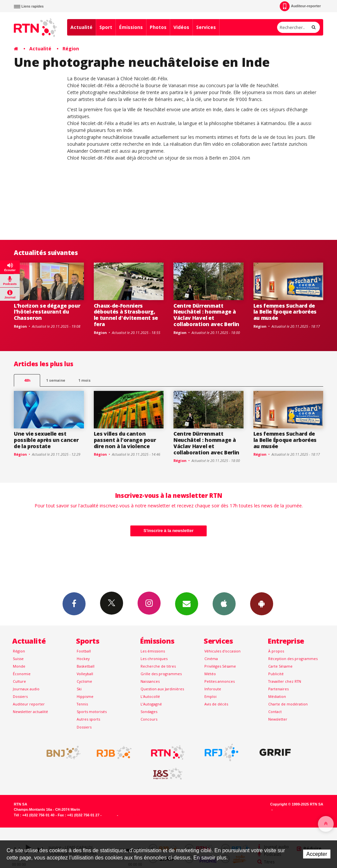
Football (84, 651)
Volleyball (85, 674)
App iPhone (224, 603)
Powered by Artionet (253, 809)
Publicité (276, 674)
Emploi (210, 696)
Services (206, 27)
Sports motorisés (92, 712)
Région (71, 49)
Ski (79, 689)
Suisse (18, 659)
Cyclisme (84, 681)
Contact (275, 712)
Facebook (74, 603)
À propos (276, 651)
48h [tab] (27, 380)
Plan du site (129, 815)
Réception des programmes (293, 659)
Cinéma (211, 659)
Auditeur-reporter (300, 6)
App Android (262, 603)
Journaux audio (26, 689)
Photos (158, 27)
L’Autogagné (151, 704)
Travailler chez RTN (285, 681)
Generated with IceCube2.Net (298, 809)
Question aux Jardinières (162, 689)
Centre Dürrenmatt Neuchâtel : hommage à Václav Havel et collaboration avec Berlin (206, 315)
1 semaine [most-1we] (56, 380)
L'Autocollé (150, 696)
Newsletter (278, 719)
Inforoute (213, 689)
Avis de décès (216, 704)
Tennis (82, 704)
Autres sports (88, 719)
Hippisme (85, 696)
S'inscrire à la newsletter (168, 531)
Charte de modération (288, 704)
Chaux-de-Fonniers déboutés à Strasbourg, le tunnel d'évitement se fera (126, 315)
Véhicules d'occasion (222, 651)
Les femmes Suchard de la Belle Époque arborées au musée (285, 312)
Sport (106, 27)
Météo (210, 674)
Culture (19, 681)
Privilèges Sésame (220, 666)
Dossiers (20, 696)
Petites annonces (220, 681)
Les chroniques (154, 659)
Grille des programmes (161, 674)
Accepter (317, 854)
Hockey (83, 659)
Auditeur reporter (29, 704)
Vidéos (181, 27)
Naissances (150, 681)
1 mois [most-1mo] (84, 380)
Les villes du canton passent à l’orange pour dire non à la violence (125, 440)
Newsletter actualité (30, 712)
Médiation (277, 696)
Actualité (81, 27)
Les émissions (153, 651)
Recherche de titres (158, 666)
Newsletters (187, 603)
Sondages (149, 712)
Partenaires (278, 689)
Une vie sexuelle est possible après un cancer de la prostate (46, 440)
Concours (149, 719)
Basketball (86, 666)
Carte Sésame (280, 666)
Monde (19, 666)
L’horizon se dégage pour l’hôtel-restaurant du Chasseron (47, 312)
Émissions (131, 27)
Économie (22, 674)
